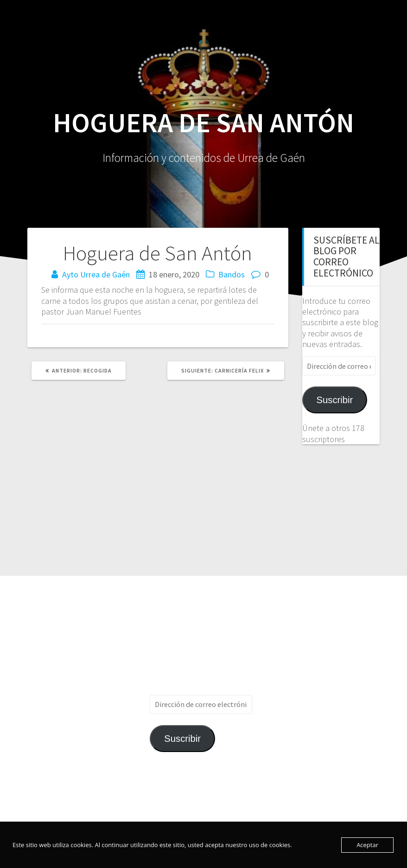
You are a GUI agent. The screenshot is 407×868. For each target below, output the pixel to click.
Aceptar (367, 845)
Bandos (232, 274)
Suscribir (335, 400)
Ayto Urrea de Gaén (96, 274)
